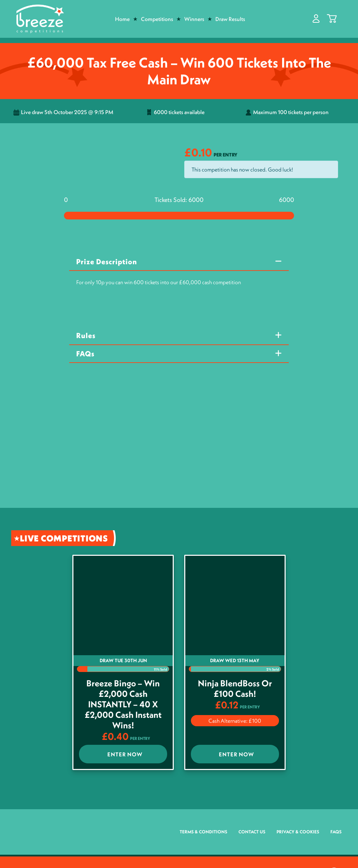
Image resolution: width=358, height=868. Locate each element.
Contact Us (252, 832)
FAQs (85, 354)
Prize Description (107, 262)
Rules (86, 335)
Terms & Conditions (203, 832)
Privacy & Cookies (298, 832)
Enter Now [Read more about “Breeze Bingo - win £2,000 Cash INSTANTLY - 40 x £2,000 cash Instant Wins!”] (125, 754)
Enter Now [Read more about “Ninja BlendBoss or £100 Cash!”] (237, 754)
